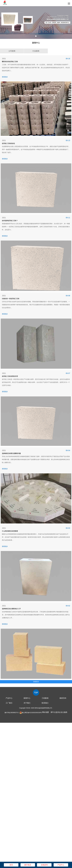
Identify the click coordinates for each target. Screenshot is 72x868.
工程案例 (45, 698)
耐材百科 (63, 698)
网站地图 (46, 712)
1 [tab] (36, 36)
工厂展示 (9, 703)
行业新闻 (36, 51)
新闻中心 (27, 698)
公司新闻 (12, 51)
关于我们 (27, 703)
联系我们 (45, 703)
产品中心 (9, 698)
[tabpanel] (36, 23)
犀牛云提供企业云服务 (59, 712)
